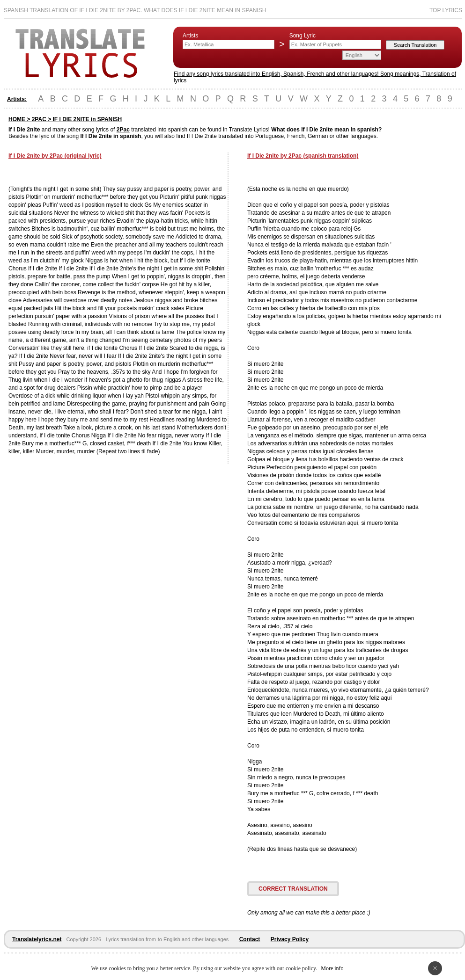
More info (332, 968)
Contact (250, 939)
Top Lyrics (446, 10)
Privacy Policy (290, 939)
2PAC (39, 119)
